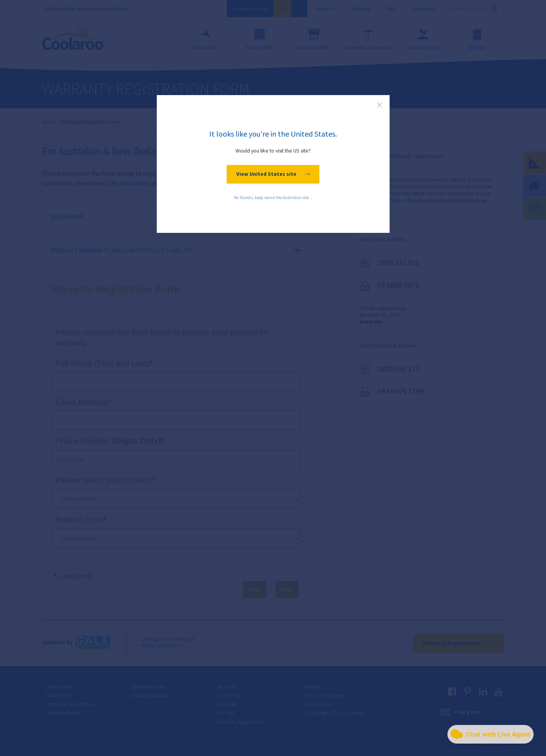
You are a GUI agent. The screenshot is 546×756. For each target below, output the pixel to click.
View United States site (273, 174)
